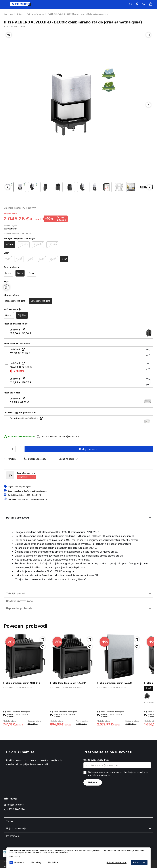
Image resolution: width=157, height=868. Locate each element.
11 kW (8, 259)
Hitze (9, 22)
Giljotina (22, 315)
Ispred (8, 273)
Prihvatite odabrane (117, 863)
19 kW (42, 259)
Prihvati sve (139, 863)
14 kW (19, 259)
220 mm (38, 245)
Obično (9, 315)
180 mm (9, 245)
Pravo (32, 273)
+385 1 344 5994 (16, 809)
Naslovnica (9, 14)
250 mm (52, 245)
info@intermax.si (16, 805)
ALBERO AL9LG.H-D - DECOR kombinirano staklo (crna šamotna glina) (78, 14)
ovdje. (107, 775)
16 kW (30, 259)
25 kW (53, 259)
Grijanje (20, 14)
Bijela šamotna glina (15, 301)
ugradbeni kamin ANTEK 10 (22, 683)
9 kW (64, 259)
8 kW (148, 688)
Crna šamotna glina (41, 301)
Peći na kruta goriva (36, 14)
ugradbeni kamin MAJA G (114, 683)
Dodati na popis (69, 459)
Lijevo (20, 273)
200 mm (24, 245)
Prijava (93, 783)
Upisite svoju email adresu (96, 760)
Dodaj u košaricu (89, 449)
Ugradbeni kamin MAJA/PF (69, 683)
